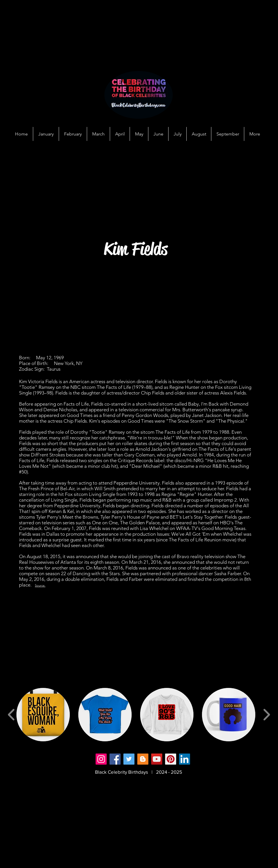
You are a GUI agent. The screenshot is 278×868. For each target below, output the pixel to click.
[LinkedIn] (185, 759)
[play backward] (11, 715)
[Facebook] (115, 759)
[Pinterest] (171, 759)
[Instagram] (101, 759)
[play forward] (267, 715)
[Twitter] (129, 759)
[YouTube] (157, 759)
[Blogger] (143, 759)
